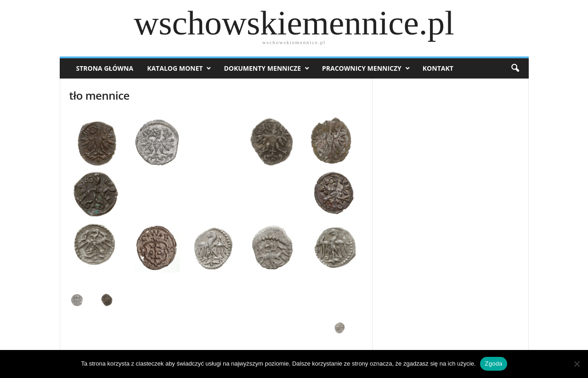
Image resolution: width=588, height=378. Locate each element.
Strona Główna (105, 68)
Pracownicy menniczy (362, 68)
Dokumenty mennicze (262, 68)
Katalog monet (175, 68)
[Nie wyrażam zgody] (577, 364)
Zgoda (493, 364)
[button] (515, 68)
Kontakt (438, 68)
